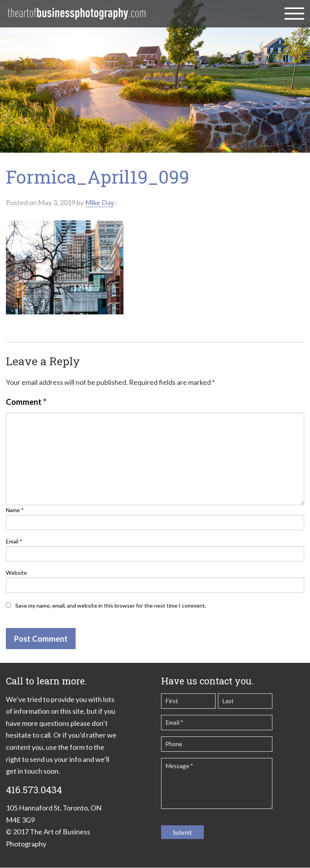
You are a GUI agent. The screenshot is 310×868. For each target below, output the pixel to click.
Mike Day (100, 202)
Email (14, 541)
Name (15, 510)
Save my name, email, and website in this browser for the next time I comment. (111, 605)
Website (16, 573)
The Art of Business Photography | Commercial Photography (76, 14)
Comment (26, 402)
